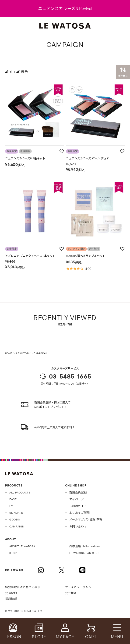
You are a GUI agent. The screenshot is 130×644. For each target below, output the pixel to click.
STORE (14, 553)
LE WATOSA (23, 353)
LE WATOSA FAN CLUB (84, 553)
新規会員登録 (78, 492)
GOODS (15, 519)
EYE (12, 506)
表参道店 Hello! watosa (85, 546)
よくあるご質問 (80, 513)
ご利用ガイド (78, 506)
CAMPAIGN (17, 526)
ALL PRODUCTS (20, 492)
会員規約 (11, 593)
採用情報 (11, 599)
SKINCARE (16, 513)
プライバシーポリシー (80, 587)
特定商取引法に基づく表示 (23, 587)
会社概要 (71, 593)
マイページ (77, 499)
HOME (9, 353)
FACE (13, 499)
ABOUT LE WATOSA (22, 546)
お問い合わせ (78, 526)
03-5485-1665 (65, 376)
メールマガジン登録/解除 (86, 519)
